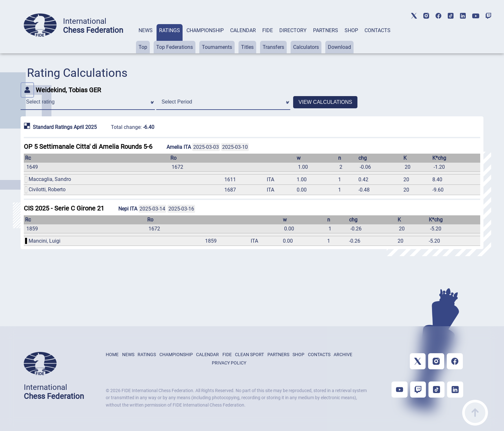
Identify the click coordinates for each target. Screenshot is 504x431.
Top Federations (175, 47)
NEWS (146, 30)
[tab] (146, 39)
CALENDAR (243, 30)
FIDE (268, 30)
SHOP (351, 30)
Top (143, 47)
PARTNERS (326, 30)
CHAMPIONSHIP (205, 30)
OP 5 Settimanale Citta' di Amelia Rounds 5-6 (88, 147)
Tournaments (217, 47)
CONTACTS (378, 30)
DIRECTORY (293, 30)
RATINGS (170, 30)
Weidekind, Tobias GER (61, 90)
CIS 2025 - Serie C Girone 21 (64, 208)
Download (339, 47)
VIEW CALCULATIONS (325, 102)
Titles (247, 47)
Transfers (273, 47)
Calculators (306, 47)
